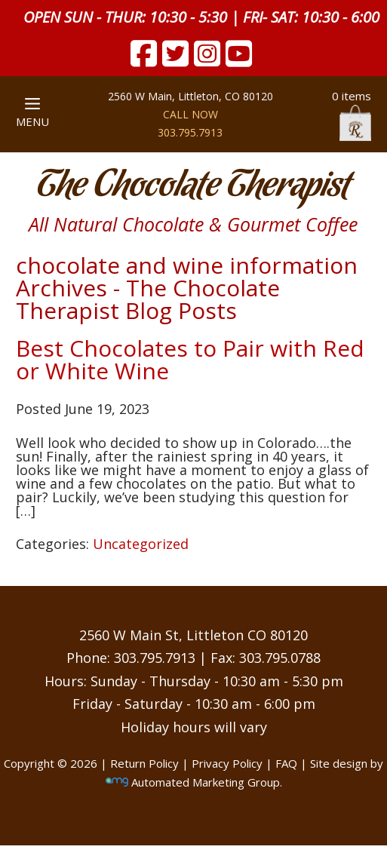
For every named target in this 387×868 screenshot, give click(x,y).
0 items (352, 115)
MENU (32, 113)
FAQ (286, 763)
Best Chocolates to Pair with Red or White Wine (190, 359)
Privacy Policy (227, 763)
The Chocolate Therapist (193, 186)
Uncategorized (141, 544)
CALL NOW (190, 114)
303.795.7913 (190, 132)
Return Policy (144, 763)
